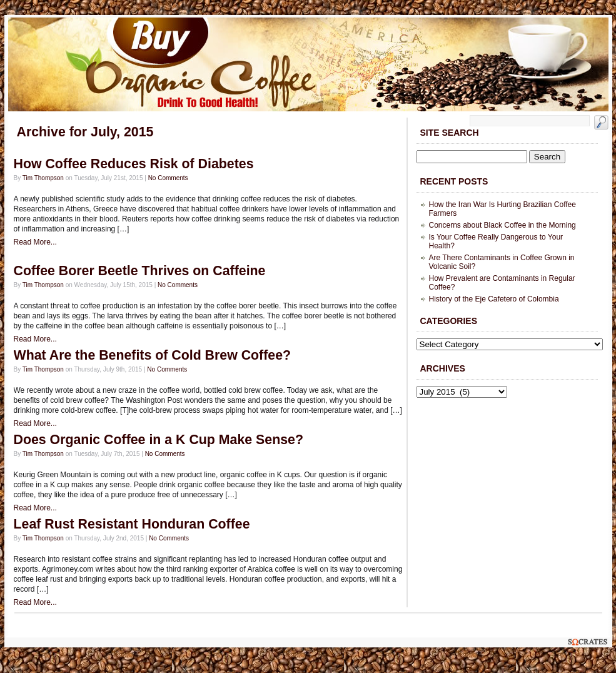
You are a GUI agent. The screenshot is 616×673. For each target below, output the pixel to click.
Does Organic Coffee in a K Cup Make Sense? (159, 440)
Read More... (35, 242)
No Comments (168, 178)
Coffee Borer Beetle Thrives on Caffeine (140, 271)
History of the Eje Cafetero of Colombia (494, 299)
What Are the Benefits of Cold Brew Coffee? (153, 355)
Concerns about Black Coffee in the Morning (502, 225)
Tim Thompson (43, 178)
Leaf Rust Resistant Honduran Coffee (132, 524)
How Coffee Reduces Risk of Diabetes (134, 164)
